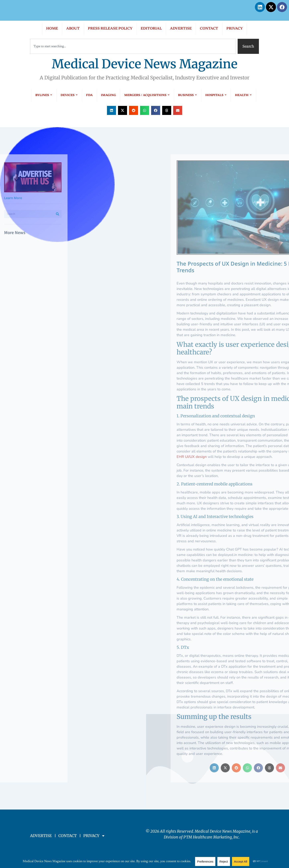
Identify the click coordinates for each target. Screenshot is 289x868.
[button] (111, 110)
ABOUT (73, 29)
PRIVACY (235, 29)
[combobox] (133, 46)
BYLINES (44, 95)
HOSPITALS (216, 95)
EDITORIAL (151, 29)
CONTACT (209, 29)
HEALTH (243, 95)
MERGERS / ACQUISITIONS (147, 95)
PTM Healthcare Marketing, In (210, 837)
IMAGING (108, 95)
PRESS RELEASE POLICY (110, 29)
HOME (52, 29)
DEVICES (69, 95)
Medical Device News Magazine (145, 64)
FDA (89, 95)
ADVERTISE (181, 29)
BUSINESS (188, 95)
